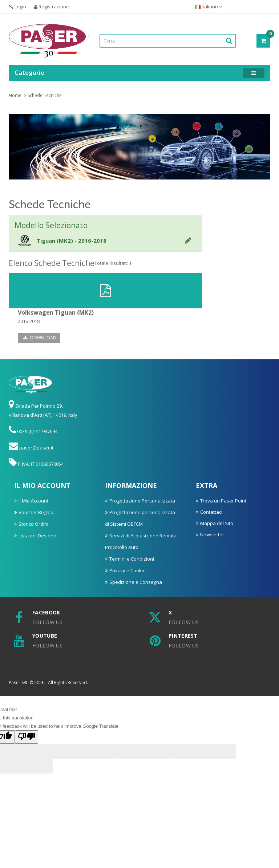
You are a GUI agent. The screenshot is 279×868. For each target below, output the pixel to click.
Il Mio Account (33, 501)
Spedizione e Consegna (136, 582)
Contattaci (211, 512)
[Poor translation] (27, 737)
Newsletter (212, 534)
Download (40, 338)
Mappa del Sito (217, 523)
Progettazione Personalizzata (142, 501)
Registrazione (51, 7)
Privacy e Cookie (128, 570)
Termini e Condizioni (132, 559)
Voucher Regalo (36, 512)
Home (15, 95)
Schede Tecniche (45, 95)
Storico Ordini (33, 524)
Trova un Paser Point (223, 501)
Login (17, 7)
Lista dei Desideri (37, 536)
